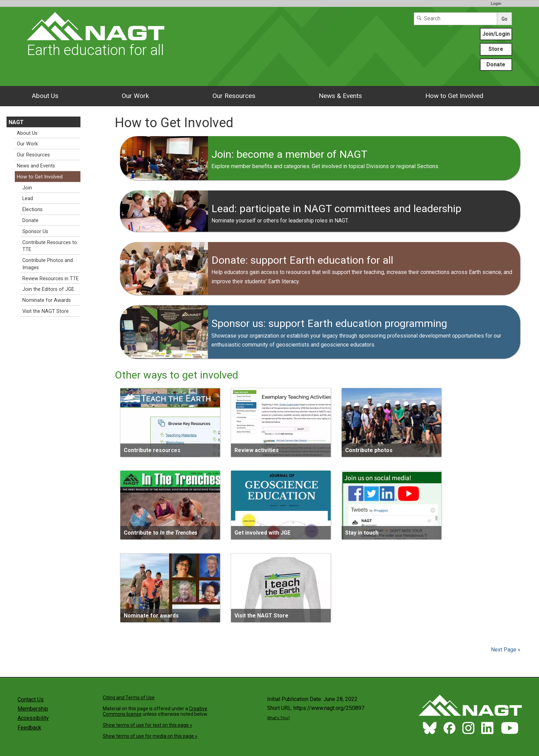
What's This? (278, 718)
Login (496, 3)
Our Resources (234, 96)
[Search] (455, 19)
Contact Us (31, 699)
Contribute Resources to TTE (50, 246)
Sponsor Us (35, 232)
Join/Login (496, 34)
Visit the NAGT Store (46, 311)
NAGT (16, 122)
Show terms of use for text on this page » (147, 725)
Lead (28, 199)
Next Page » (505, 650)
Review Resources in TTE (51, 279)
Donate (496, 64)
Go (504, 19)
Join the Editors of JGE (48, 289)
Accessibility (33, 718)
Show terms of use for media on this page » (150, 736)
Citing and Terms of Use (129, 698)
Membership (33, 709)
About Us (45, 96)
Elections (32, 210)
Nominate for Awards (47, 300)
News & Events (340, 96)
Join (27, 188)
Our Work (135, 96)
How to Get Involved (454, 96)
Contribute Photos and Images (48, 264)
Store (496, 49)
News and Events (36, 166)
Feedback (29, 728)
